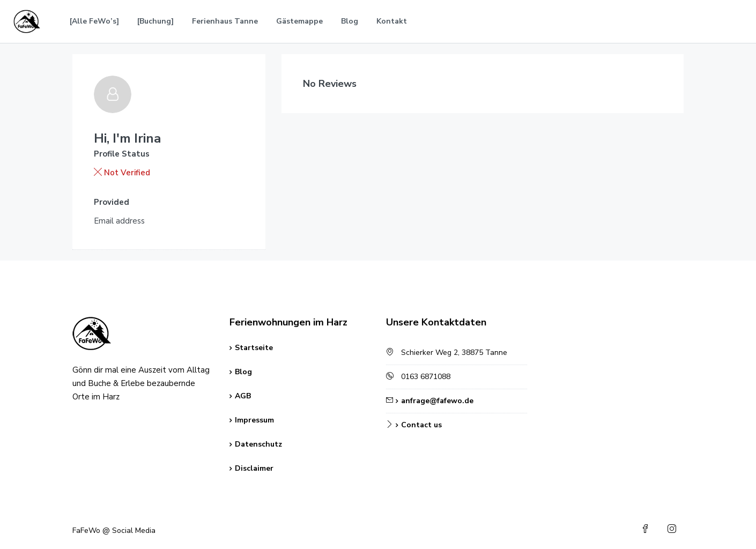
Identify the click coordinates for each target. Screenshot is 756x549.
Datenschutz (258, 444)
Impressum (254, 420)
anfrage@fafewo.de (437, 401)
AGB (243, 396)
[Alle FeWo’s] (94, 21)
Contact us (421, 425)
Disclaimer (254, 468)
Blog (350, 21)
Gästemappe (299, 21)
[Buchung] (155, 21)
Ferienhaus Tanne (225, 21)
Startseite (254, 348)
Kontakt (392, 21)
